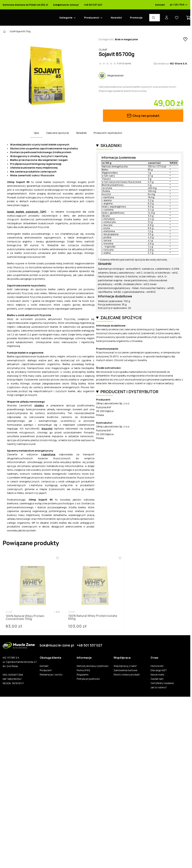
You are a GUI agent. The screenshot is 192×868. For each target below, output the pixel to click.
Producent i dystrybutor (108, 133)
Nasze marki (157, 675)
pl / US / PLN (179, 5)
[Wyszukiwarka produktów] (155, 18)
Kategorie (66, 18)
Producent (46, 670)
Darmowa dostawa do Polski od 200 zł (25, 5)
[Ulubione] (57, 558)
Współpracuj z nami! (125, 666)
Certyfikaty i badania (162, 683)
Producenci (92, 18)
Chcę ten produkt (143, 116)
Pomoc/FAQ (83, 670)
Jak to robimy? (159, 687)
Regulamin (83, 675)
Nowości (116, 18)
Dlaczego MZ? (159, 670)
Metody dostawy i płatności (93, 666)
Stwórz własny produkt (127, 675)
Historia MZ (157, 666)
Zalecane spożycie (58, 133)
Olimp (103, 50)
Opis (36, 133)
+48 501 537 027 (93, 5)
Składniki (81, 133)
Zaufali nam (157, 679)
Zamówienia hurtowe (125, 670)
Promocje (136, 18)
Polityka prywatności (88, 679)
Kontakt (160, 5)
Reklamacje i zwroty (51, 675)
